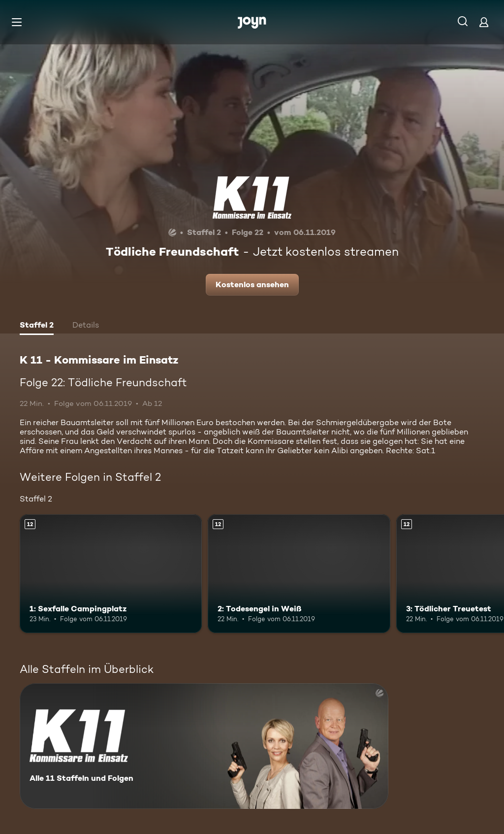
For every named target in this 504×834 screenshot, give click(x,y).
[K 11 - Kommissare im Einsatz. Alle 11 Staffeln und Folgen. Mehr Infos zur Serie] (204, 746)
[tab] (37, 326)
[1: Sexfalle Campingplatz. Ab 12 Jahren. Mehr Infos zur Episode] (111, 574)
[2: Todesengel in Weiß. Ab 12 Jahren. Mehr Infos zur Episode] (299, 574)
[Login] (484, 22)
